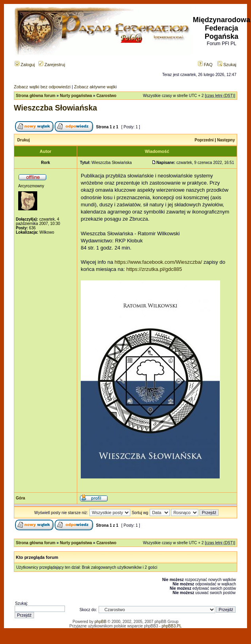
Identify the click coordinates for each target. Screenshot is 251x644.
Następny (226, 140)
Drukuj (24, 140)
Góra (20, 498)
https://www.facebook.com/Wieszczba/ (158, 262)
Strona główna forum (36, 96)
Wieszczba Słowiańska (55, 108)
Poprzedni (204, 140)
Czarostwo (106, 96)
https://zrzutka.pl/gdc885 (154, 269)
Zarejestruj (52, 65)
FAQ (205, 65)
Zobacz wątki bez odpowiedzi (42, 87)
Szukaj (227, 65)
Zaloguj (25, 65)
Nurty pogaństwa (76, 96)
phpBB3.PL (172, 626)
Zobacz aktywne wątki (95, 87)
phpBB (101, 622)
